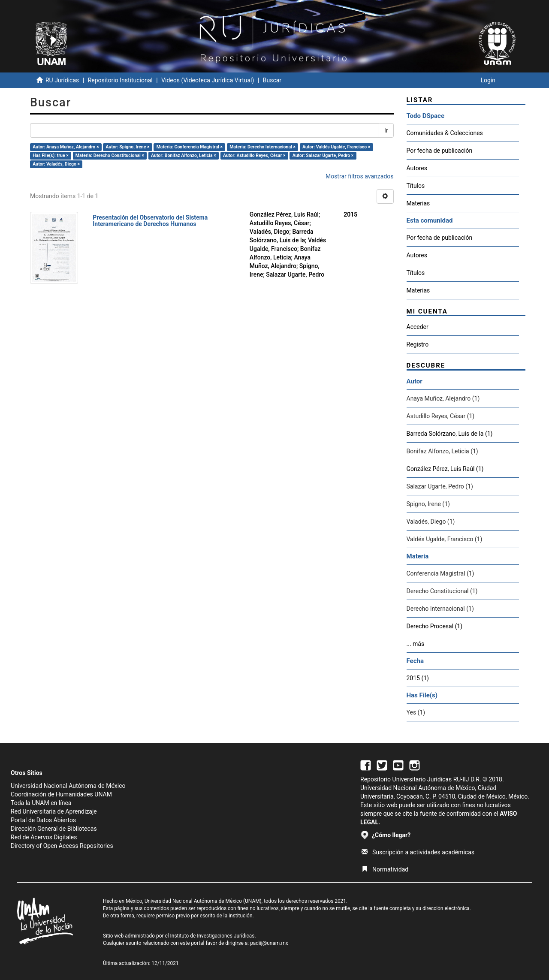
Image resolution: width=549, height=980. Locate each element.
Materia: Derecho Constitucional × (110, 155)
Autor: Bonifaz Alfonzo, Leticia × (184, 155)
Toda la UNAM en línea (41, 803)
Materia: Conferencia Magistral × (190, 147)
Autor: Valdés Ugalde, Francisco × (336, 147)
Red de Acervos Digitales (44, 837)
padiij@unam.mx (269, 943)
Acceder (418, 327)
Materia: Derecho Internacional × (262, 147)
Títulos (416, 186)
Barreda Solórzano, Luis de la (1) (450, 434)
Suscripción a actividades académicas (418, 852)
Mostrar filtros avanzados (360, 176)
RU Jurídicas (62, 80)
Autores (417, 168)
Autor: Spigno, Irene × (128, 147)
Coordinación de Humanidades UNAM (61, 794)
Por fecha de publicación (440, 151)
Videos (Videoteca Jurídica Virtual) (208, 80)
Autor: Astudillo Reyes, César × (254, 155)
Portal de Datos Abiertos (43, 820)
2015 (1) (418, 678)
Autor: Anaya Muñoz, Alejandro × (66, 147)
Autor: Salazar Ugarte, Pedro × (323, 155)
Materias (418, 203)
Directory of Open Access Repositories (62, 846)
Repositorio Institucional (120, 80)
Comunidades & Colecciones (445, 133)
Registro (418, 344)
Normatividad (385, 869)
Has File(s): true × (50, 155)
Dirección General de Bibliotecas (54, 829)
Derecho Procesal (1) (435, 626)
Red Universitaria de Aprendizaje (54, 811)
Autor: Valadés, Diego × (56, 164)
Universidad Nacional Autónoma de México (68, 786)
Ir (386, 130)
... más (416, 644)
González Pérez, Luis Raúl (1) (445, 469)
